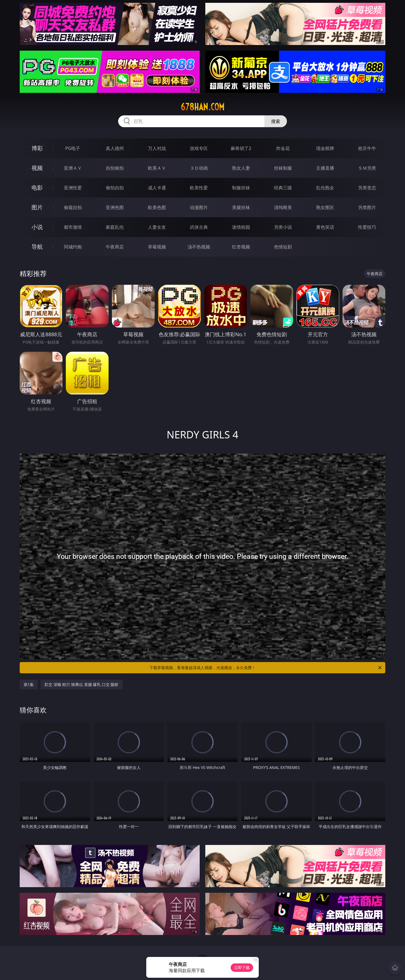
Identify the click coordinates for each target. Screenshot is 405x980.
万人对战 (157, 148)
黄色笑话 (325, 227)
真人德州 (115, 148)
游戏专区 (199, 148)
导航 (37, 247)
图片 (37, 207)
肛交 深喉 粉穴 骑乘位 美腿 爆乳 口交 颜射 (81, 684)
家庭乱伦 (115, 227)
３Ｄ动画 (199, 168)
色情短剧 (283, 247)
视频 (37, 168)
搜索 (276, 121)
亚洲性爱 (73, 188)
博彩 (37, 148)
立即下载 (242, 967)
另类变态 (367, 188)
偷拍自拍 (115, 188)
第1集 (29, 684)
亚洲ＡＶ (73, 168)
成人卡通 (157, 188)
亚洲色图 (115, 207)
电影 (37, 188)
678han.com (202, 107)
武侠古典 (199, 227)
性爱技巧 (367, 227)
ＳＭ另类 (367, 168)
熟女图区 (325, 207)
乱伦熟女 (325, 188)
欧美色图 (157, 207)
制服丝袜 (241, 188)
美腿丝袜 (241, 207)
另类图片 (367, 207)
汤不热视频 (199, 247)
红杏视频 (241, 247)
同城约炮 (73, 247)
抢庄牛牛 (367, 148)
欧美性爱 (199, 188)
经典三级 (283, 188)
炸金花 (283, 148)
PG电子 (73, 148)
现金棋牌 (325, 148)
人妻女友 (157, 227)
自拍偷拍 (115, 168)
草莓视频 (157, 247)
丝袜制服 (283, 168)
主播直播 (325, 168)
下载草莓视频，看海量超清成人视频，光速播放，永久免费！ (266, 668)
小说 (37, 227)
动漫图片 (199, 207)
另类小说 (283, 227)
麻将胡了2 (241, 148)
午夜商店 (115, 247)
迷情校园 (241, 227)
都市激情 (73, 227)
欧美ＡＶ (157, 168)
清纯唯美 (283, 207)
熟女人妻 (241, 168)
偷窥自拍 (73, 207)
